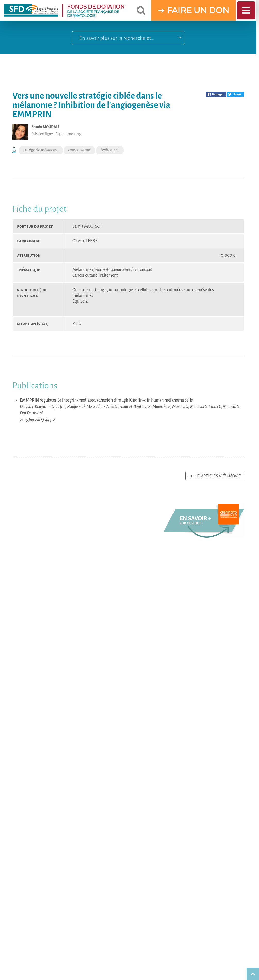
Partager (218, 94)
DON (219, 10)
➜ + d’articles (215, 476)
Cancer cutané (85, 275)
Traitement (108, 275)
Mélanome (112, 270)
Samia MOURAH (87, 226)
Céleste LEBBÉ (85, 241)
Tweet (237, 94)
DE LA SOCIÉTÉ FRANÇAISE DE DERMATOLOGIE (99, 10)
